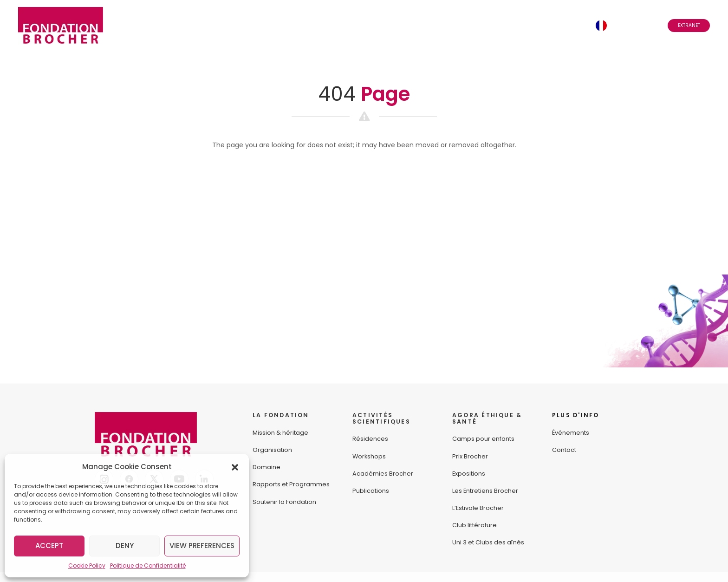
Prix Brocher (470, 456)
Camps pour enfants (483, 439)
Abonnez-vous (509, 25)
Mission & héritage (280, 433)
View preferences (202, 546)
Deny (125, 546)
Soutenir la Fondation (284, 502)
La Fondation (189, 25)
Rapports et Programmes (291, 484)
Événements (448, 25)
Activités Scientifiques (273, 25)
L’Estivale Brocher (478, 508)
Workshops (369, 456)
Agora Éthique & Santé (372, 25)
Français (627, 25)
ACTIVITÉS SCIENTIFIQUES (381, 418)
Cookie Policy (87, 566)
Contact (567, 25)
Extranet (689, 25)
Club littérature (474, 525)
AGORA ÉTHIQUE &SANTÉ (487, 418)
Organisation (272, 450)
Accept (49, 546)
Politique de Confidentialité (148, 566)
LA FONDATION (281, 415)
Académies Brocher (383, 474)
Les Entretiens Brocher (485, 491)
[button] (235, 467)
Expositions (469, 474)
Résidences (370, 439)
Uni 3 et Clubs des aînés (488, 542)
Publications (371, 491)
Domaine (266, 467)
